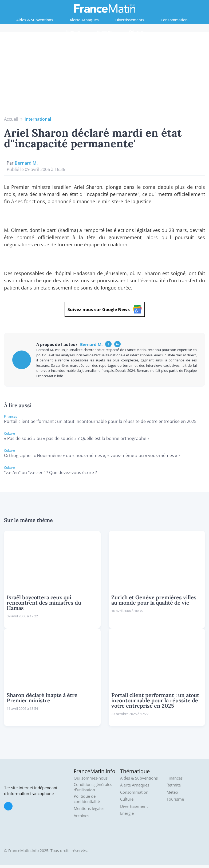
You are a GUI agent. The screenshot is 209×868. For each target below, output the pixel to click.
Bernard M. (26, 163)
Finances (104, 31)
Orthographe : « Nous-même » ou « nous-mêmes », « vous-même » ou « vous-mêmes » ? (92, 455)
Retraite (136, 31)
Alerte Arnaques (84, 20)
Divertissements (130, 20)
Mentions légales (89, 808)
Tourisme (175, 799)
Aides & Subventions (35, 20)
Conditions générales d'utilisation (93, 787)
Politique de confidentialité (87, 799)
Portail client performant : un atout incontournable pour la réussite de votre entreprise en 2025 (100, 421)
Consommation (174, 20)
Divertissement (134, 806)
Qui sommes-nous (91, 778)
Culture (127, 799)
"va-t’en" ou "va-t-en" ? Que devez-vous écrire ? (50, 472)
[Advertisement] (105, 76)
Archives (81, 816)
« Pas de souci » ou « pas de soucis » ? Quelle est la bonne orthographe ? (77, 438)
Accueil (11, 119)
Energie (73, 31)
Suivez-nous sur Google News (105, 309)
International (38, 119)
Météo (172, 792)
